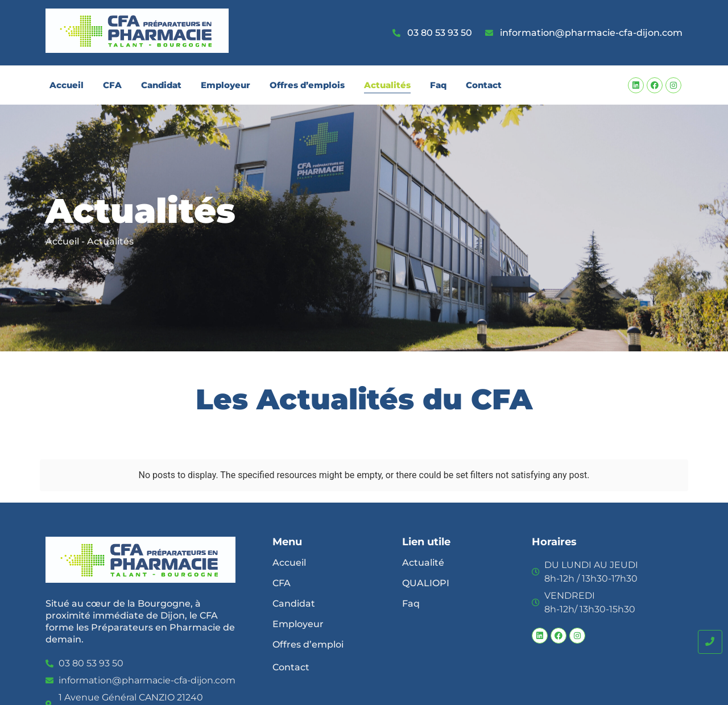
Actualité (423, 563)
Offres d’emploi (308, 644)
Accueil (67, 85)
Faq (438, 85)
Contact (484, 85)
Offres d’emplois (307, 85)
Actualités (387, 85)
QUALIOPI (426, 583)
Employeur (226, 85)
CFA (112, 85)
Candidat (161, 85)
